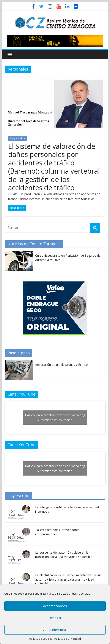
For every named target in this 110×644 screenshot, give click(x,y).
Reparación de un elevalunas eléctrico (61, 365)
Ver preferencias (55, 630)
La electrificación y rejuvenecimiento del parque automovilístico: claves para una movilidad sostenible (68, 579)
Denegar (55, 618)
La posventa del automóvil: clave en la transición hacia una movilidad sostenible (64, 555)
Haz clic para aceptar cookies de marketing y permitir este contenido (55, 418)
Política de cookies (41, 639)
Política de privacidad (68, 639)
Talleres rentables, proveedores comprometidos (57, 532)
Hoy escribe (18, 138)
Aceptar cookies (55, 606)
